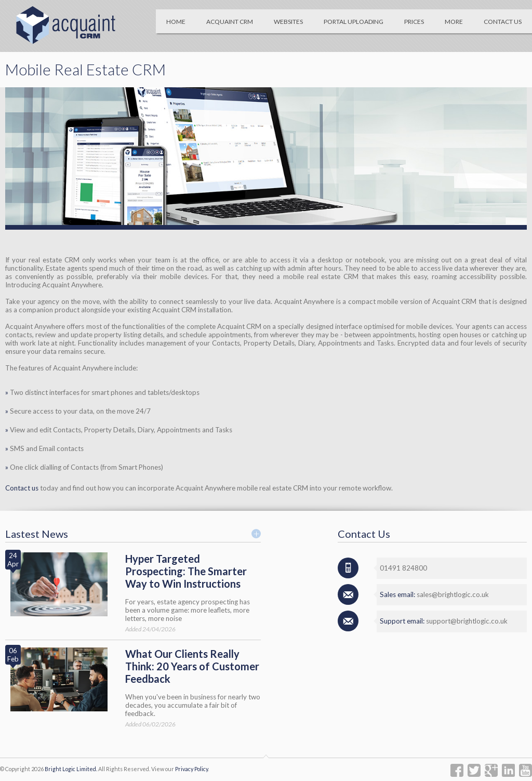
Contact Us (503, 22)
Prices (414, 22)
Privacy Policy (191, 769)
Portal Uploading (354, 22)
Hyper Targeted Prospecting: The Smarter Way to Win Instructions (186, 571)
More (454, 22)
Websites (288, 22)
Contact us (22, 488)
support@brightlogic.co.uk (467, 621)
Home (176, 22)
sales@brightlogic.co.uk (453, 594)
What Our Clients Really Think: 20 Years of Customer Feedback (192, 666)
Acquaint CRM (230, 22)
